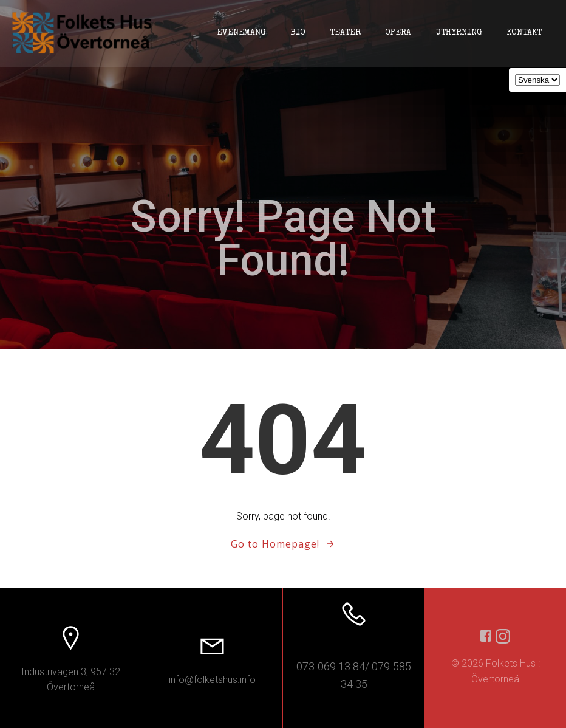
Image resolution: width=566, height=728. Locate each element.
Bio (298, 33)
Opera (398, 33)
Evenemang (241, 33)
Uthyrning (459, 33)
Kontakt (524, 33)
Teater (345, 33)
